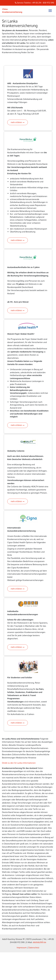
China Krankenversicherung (12, 11)
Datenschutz (34, 948)
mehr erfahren (18, 122)
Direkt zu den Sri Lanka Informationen (19, 763)
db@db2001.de (39, 942)
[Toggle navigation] (50, 11)
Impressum (22, 948)
